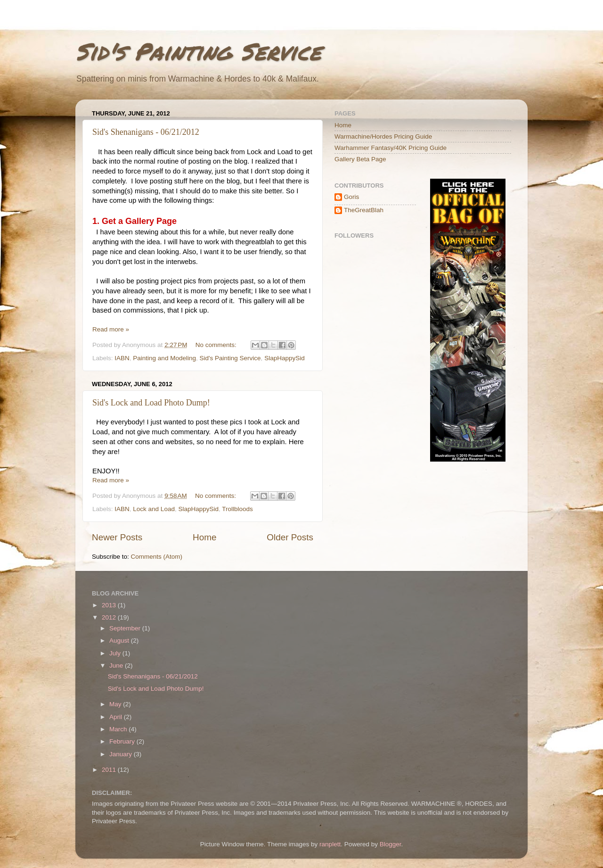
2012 (110, 617)
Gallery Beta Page (360, 159)
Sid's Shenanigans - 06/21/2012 (146, 132)
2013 (110, 605)
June (117, 665)
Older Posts (290, 537)
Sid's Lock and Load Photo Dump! (151, 403)
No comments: (217, 345)
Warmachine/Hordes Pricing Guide (383, 136)
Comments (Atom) (157, 557)
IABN (122, 358)
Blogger (391, 844)
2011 (110, 770)
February (123, 741)
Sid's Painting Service (198, 51)
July (116, 653)
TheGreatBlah (364, 210)
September (126, 628)
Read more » (111, 329)
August (120, 641)
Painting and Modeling (164, 358)
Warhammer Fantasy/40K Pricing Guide (391, 148)
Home (204, 537)
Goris (351, 197)
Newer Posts (117, 537)
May (116, 704)
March (119, 729)
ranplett (330, 844)
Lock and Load (154, 509)
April (117, 717)
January (122, 754)
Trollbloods (237, 509)
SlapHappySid (285, 358)
